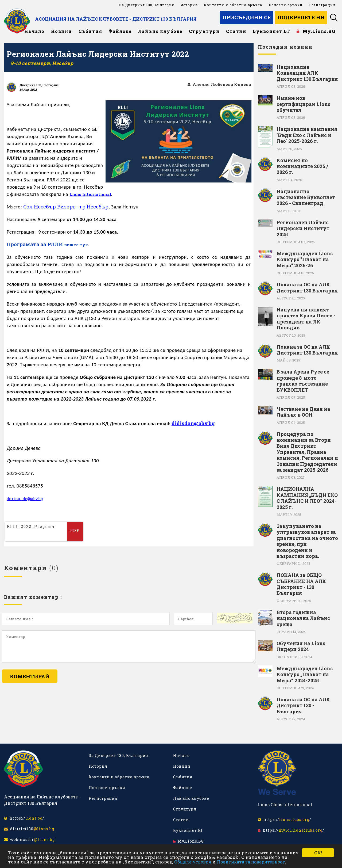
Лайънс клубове (160, 31)
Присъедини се (246, 17)
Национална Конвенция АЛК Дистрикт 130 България (307, 73)
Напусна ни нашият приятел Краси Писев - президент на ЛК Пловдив (306, 319)
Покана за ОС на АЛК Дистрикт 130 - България (303, 705)
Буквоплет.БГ (271, 31)
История (189, 5)
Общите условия (193, 862)
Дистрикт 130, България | (39, 85)
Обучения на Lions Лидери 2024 (301, 646)
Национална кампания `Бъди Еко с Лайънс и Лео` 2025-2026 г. (307, 135)
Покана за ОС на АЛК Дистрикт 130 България (307, 288)
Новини (62, 31)
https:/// (24, 818)
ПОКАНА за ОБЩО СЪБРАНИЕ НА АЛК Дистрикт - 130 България (301, 584)
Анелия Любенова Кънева (218, 84)
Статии (236, 31)
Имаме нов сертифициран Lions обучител (303, 104)
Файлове (120, 31)
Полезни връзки (286, 5)
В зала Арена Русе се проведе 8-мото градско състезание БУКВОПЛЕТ (303, 381)
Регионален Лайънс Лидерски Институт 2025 (303, 228)
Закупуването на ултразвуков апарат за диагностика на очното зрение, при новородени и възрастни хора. (307, 541)
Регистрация (322, 5)
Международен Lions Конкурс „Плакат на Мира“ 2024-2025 (305, 674)
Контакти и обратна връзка (233, 5)
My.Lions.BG (316, 31)
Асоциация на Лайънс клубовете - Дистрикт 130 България (129, 19)
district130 (29, 829)
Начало (34, 31)
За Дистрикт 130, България (147, 5)
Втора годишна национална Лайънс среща (303, 618)
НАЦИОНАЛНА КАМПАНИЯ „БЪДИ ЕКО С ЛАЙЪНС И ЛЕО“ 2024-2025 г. (307, 498)
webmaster (29, 840)
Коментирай (30, 677)
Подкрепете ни (301, 17)
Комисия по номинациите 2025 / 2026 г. (302, 166)
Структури (204, 31)
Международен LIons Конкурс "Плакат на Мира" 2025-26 (305, 259)
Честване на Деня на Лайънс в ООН (303, 412)
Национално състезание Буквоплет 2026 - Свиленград (306, 197)
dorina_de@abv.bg (26, 499)
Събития (90, 31)
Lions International (91, 194)
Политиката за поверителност (251, 862)
